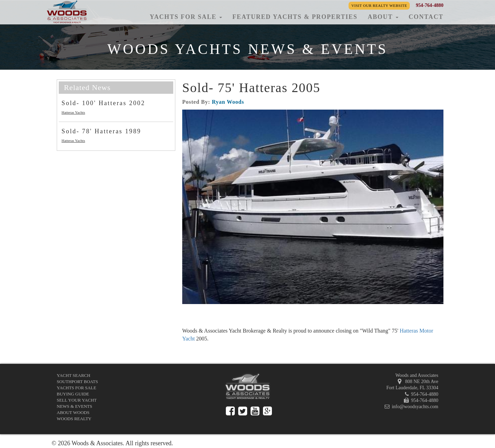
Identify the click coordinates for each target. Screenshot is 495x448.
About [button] (383, 17)
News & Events (74, 406)
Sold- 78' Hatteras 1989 (101, 131)
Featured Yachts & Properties (295, 17)
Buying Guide (73, 394)
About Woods (73, 412)
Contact (426, 17)
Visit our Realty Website (379, 5)
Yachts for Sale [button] (186, 17)
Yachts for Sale (76, 388)
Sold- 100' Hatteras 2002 (103, 103)
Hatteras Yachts (73, 112)
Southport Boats (77, 382)
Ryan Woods (228, 102)
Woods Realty (74, 419)
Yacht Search (74, 375)
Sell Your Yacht (77, 400)
